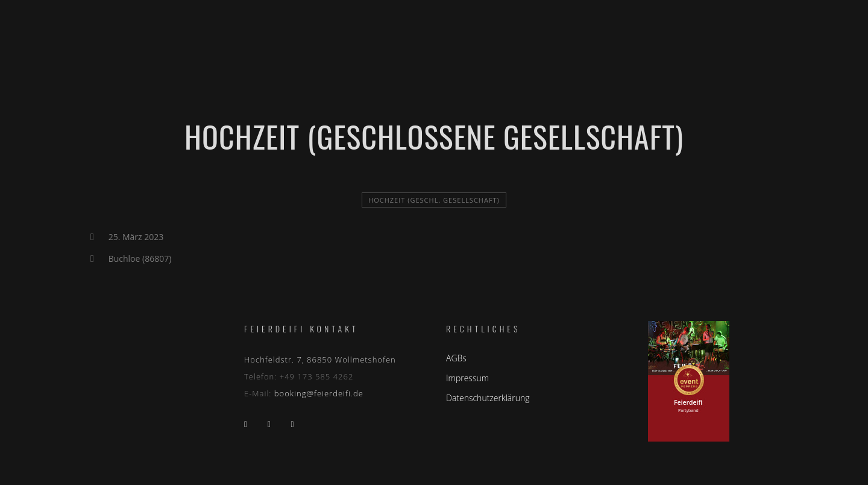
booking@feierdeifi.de (319, 393)
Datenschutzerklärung (488, 398)
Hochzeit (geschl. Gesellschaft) (434, 200)
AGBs (456, 358)
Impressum (467, 378)
